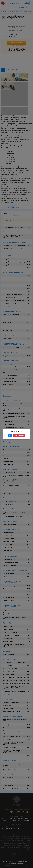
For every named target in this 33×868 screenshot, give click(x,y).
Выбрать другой (19, 435)
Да (10, 435)
